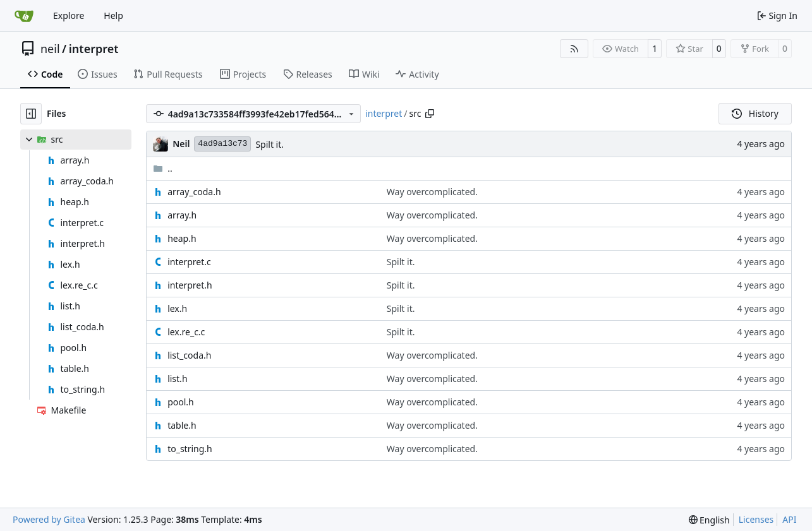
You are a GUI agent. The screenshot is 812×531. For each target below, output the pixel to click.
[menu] (709, 520)
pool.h (181, 402)
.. (163, 168)
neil (50, 49)
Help (113, 15)
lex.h (177, 308)
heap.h (182, 238)
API (789, 519)
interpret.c (189, 262)
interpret (94, 49)
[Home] (24, 16)
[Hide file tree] (31, 114)
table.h (182, 425)
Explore (69, 15)
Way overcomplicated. (432, 192)
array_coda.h (194, 192)
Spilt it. (270, 144)
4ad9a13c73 (222, 144)
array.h (182, 215)
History (755, 113)
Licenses (756, 519)
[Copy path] (430, 114)
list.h (177, 379)
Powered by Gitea (49, 519)
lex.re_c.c (186, 332)
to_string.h (190, 449)
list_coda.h (189, 355)
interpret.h (190, 285)
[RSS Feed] (574, 49)
